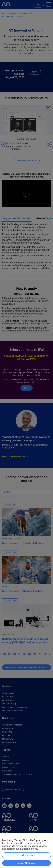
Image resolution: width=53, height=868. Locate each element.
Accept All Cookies (27, 863)
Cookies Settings (26, 855)
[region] (26, 851)
